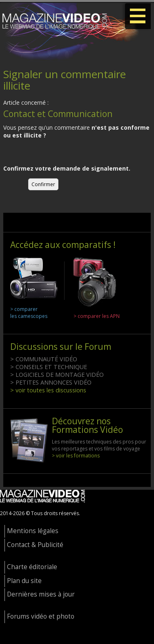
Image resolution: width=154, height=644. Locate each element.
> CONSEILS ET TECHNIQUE (49, 367)
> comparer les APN (97, 316)
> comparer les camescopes (29, 313)
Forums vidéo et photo (41, 616)
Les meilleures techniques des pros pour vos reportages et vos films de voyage (99, 445)
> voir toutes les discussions (48, 390)
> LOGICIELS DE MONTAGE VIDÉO (57, 375)
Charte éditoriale (32, 567)
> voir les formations (76, 456)
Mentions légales (33, 531)
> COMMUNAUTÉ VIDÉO (44, 359)
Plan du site (24, 581)
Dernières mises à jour (41, 594)
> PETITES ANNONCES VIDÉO (51, 382)
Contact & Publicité (35, 545)
